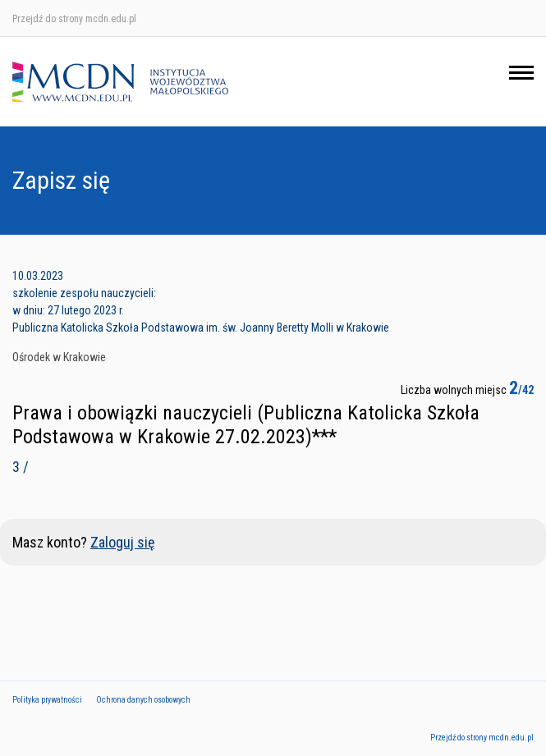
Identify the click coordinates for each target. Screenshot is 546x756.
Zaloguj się (122, 542)
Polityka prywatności (47, 700)
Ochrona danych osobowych (143, 700)
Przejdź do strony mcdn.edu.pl (74, 19)
